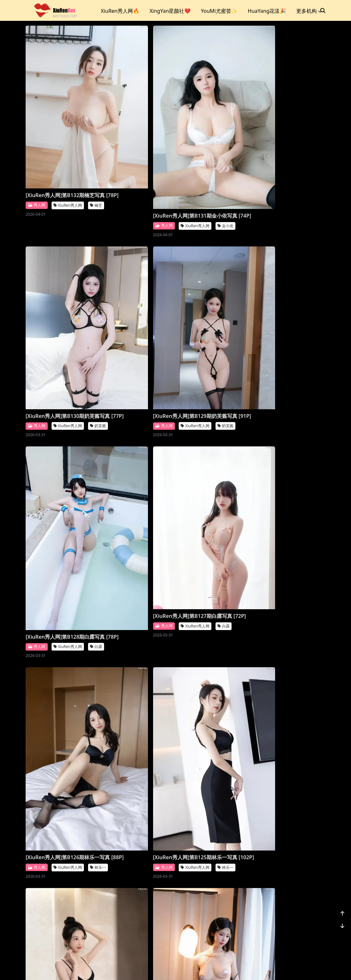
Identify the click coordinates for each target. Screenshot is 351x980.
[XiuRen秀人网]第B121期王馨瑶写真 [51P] (214, 589)
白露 (173, 310)
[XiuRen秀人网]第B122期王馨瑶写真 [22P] (137, 589)
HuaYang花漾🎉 (267, 11)
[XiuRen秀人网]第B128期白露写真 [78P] (137, 296)
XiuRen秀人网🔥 (120, 11)
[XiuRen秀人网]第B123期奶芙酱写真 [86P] (60, 589)
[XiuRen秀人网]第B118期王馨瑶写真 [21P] (214, 730)
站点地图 (183, 967)
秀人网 (37, 145)
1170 (306, 934)
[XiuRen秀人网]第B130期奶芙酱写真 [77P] (214, 132)
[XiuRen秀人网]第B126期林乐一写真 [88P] (60, 449)
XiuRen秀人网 (68, 145)
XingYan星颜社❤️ (170, 11)
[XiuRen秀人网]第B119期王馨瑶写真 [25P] (137, 730)
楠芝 (96, 145)
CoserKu (204, 967)
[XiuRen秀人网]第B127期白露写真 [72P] (214, 284)
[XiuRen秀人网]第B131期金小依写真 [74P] (137, 144)
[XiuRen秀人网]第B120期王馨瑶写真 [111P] (60, 742)
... (291, 934)
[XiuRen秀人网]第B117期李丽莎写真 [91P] (60, 894)
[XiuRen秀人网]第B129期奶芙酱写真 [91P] (60, 284)
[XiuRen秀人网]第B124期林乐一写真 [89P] (214, 449)
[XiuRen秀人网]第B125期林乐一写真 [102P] (137, 449)
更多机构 (309, 11)
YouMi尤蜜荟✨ (219, 11)
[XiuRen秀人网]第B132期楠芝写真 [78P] (60, 132)
